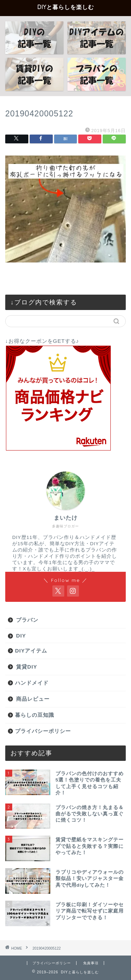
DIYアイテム (31, 651)
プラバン (27, 620)
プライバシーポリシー (43, 731)
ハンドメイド (32, 683)
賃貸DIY (27, 667)
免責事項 (91, 963)
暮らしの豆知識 (35, 715)
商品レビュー (33, 699)
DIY (21, 636)
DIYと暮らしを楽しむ (66, 7)
